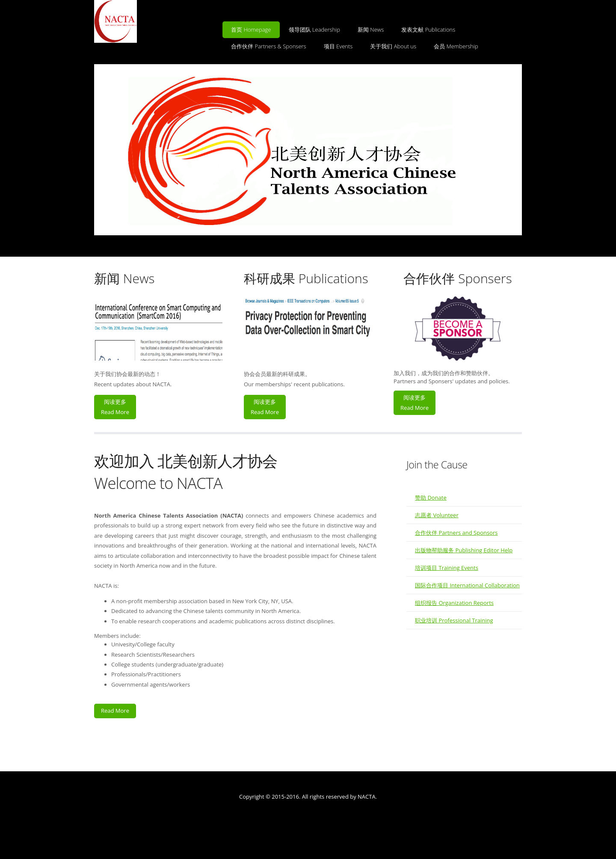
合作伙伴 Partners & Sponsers (269, 46)
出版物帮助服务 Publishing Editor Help (464, 550)
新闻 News (371, 30)
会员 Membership (456, 46)
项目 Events (338, 46)
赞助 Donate (431, 498)
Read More (115, 711)
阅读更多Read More (115, 407)
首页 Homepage (251, 30)
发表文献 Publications (428, 30)
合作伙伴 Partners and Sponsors (456, 533)
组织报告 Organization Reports (454, 603)
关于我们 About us (393, 46)
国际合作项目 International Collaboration (467, 585)
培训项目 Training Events (447, 568)
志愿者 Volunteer (437, 515)
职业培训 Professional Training (454, 620)
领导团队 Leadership (314, 30)
